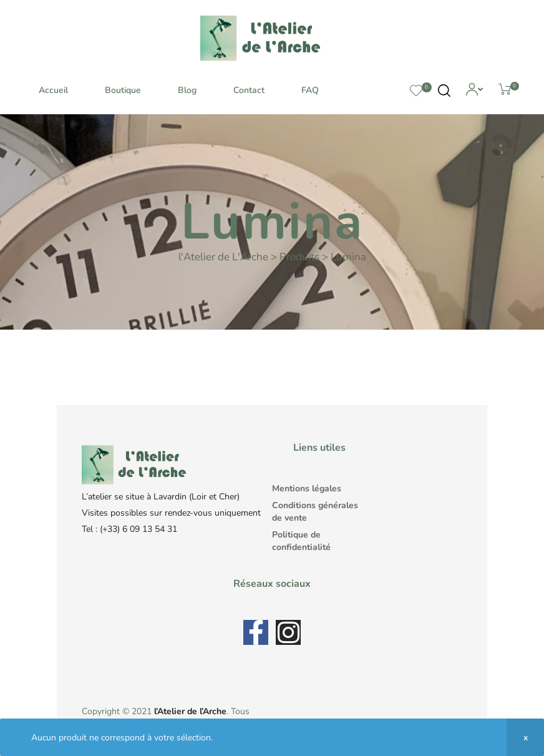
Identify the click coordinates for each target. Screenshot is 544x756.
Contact (249, 90)
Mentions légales (307, 488)
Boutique (123, 90)
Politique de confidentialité (301, 541)
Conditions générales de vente (315, 512)
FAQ (310, 90)
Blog (187, 90)
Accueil (53, 90)
